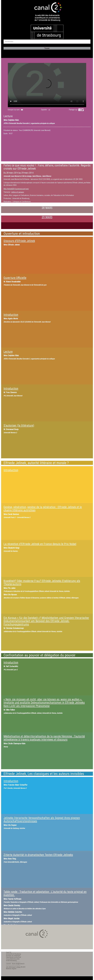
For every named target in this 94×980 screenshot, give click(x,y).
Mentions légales (11, 969)
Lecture (8, 352)
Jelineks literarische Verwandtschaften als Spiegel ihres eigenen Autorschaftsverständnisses (42, 820)
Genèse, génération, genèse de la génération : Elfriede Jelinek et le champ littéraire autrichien (43, 509)
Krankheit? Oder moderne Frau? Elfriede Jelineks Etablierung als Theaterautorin (42, 582)
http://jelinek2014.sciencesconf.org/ (16, 189)
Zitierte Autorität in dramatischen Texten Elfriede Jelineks (38, 855)
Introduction (11, 315)
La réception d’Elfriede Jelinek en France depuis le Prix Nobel (40, 544)
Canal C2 (9, 952)
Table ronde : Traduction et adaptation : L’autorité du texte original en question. (45, 893)
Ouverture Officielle (15, 278)
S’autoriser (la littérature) (19, 425)
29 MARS (47, 217)
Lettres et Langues (18, 192)
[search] (47, 42)
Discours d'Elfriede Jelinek (19, 241)
